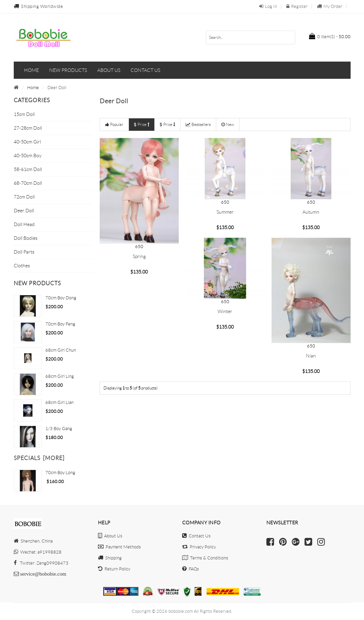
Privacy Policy (199, 547)
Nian (311, 356)
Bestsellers (198, 124)
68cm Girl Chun (61, 350)
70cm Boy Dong (61, 298)
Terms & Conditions (205, 558)
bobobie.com (181, 611)
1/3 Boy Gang (59, 429)
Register (297, 6)
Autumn (311, 212)
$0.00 (330, 36)
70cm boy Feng (60, 324)
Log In (268, 6)
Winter (225, 311)
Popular (114, 124)
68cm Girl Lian (59, 402)
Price (142, 124)
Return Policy (114, 569)
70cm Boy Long (60, 473)
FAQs (191, 569)
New (228, 124)
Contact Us (196, 536)
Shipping (110, 558)
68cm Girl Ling (60, 376)
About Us (110, 536)
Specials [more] (39, 458)
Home (31, 70)
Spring (139, 256)
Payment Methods (119, 547)
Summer (225, 212)
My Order (330, 6)
